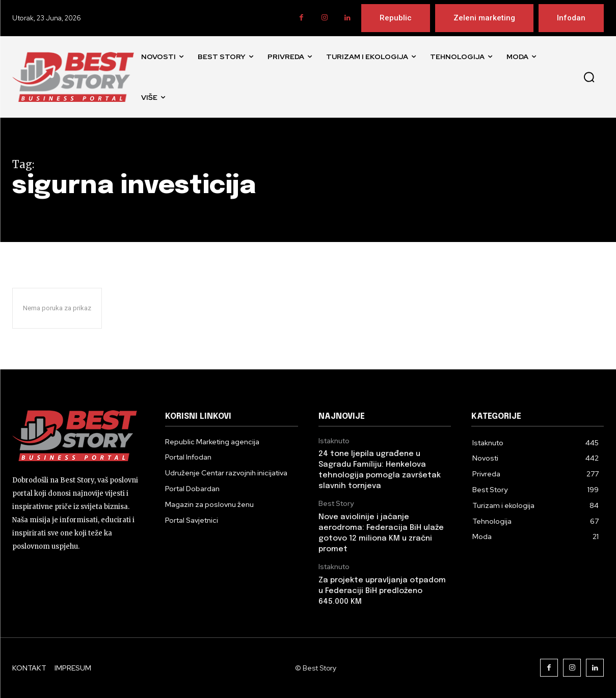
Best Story (336, 504)
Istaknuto (334, 441)
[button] (589, 77)
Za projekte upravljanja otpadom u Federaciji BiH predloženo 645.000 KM (382, 591)
